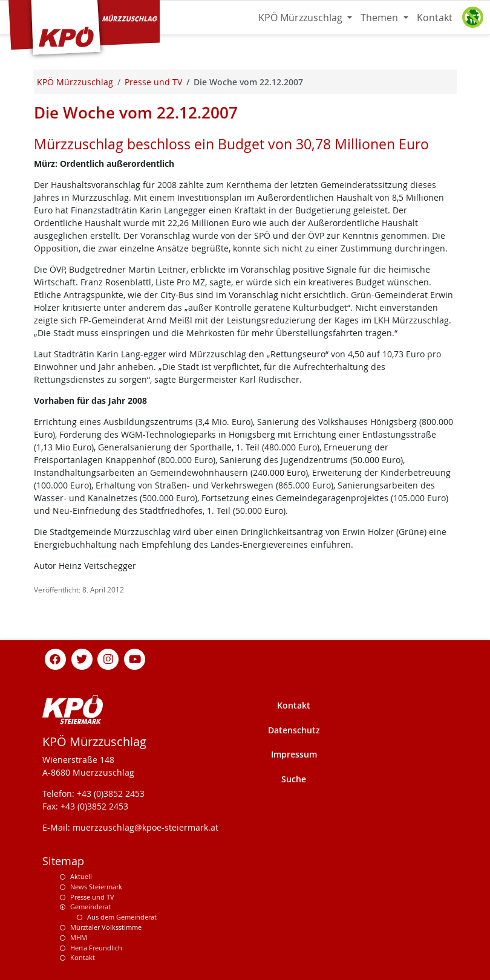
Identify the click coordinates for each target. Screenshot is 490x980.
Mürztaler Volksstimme (106, 927)
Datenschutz (294, 730)
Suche (294, 779)
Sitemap (63, 861)
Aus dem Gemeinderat (122, 917)
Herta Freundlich (96, 948)
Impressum (294, 754)
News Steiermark (96, 887)
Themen (381, 18)
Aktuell (81, 876)
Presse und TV (92, 897)
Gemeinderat (90, 907)
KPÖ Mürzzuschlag (302, 18)
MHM (79, 937)
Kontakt (435, 18)
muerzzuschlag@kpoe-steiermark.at (145, 827)
